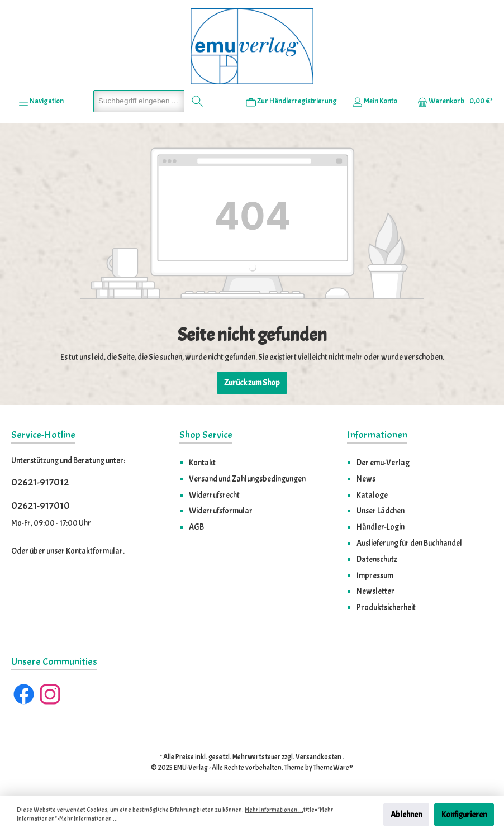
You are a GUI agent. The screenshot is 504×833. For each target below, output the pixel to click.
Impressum (375, 575)
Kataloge (372, 495)
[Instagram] (50, 694)
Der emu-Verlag (383, 463)
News (366, 479)
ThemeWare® (333, 768)
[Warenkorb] (451, 101)
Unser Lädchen (381, 511)
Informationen (377, 435)
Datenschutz (377, 559)
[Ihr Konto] (375, 101)
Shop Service (206, 435)
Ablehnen (406, 815)
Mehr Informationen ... (274, 810)
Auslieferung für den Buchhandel (409, 543)
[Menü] (41, 101)
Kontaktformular (94, 551)
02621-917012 (40, 482)
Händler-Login (381, 527)
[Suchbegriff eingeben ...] (139, 101)
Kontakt (202, 463)
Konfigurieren (464, 815)
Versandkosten (318, 757)
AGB (196, 527)
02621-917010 (41, 506)
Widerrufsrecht (214, 495)
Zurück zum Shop (252, 383)
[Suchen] (198, 101)
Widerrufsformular (221, 511)
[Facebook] (24, 694)
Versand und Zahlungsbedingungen (247, 479)
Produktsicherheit (386, 607)
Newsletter (375, 591)
